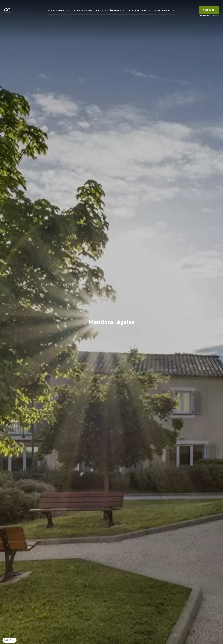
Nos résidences (57, 11)
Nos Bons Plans (83, 11)
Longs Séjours (138, 11)
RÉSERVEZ (209, 10)
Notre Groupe (163, 11)
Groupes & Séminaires (109, 11)
